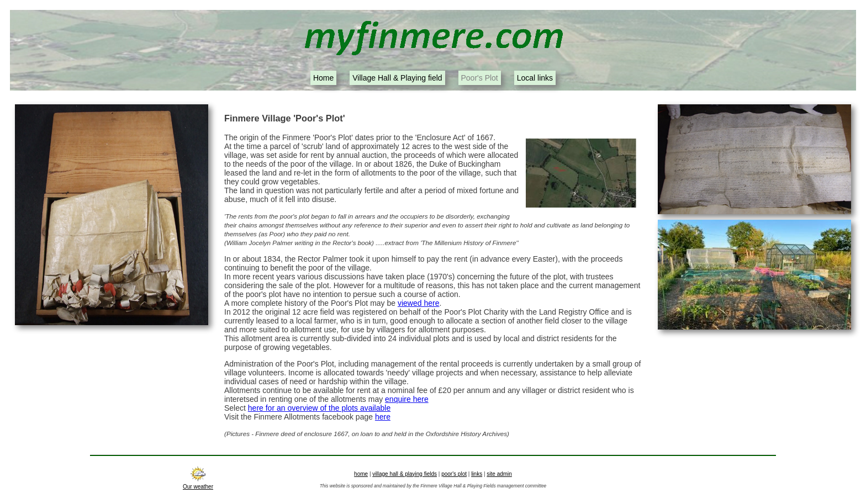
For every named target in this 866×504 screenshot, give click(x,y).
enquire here (407, 399)
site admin (499, 474)
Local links (535, 78)
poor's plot (454, 474)
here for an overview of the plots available (319, 408)
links (477, 474)
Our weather (198, 484)
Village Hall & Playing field (397, 78)
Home (323, 78)
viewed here (419, 303)
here (383, 417)
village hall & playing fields (405, 474)
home (361, 474)
